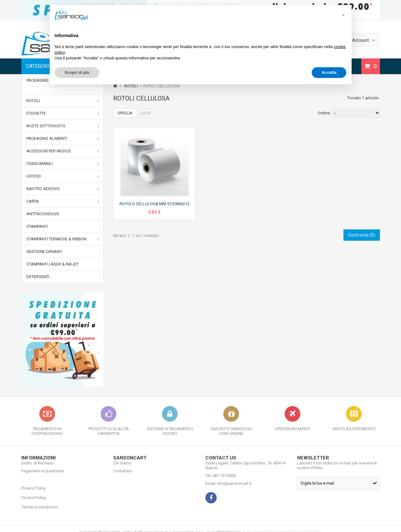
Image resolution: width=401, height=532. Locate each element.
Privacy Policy (33, 483)
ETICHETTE (63, 113)
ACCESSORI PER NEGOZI (63, 151)
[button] (343, 15)
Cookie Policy (34, 493)
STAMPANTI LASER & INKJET (53, 264)
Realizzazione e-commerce (272, 525)
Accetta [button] (329, 72)
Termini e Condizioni (40, 502)
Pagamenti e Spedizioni (43, 476)
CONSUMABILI (63, 164)
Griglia (125, 113)
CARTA (63, 201)
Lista (145, 113)
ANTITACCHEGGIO (43, 214)
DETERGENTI (38, 277)
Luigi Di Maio (310, 525)
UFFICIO (63, 176)
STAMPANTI (37, 226)
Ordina (324, 113)
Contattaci (123, 476)
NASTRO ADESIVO (63, 189)
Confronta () (362, 235)
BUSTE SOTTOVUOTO (63, 126)
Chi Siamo (122, 468)
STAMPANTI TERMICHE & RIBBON (63, 239)
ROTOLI (63, 101)
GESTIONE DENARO (44, 252)
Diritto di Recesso (38, 468)
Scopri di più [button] (77, 72)
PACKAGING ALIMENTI (63, 139)
